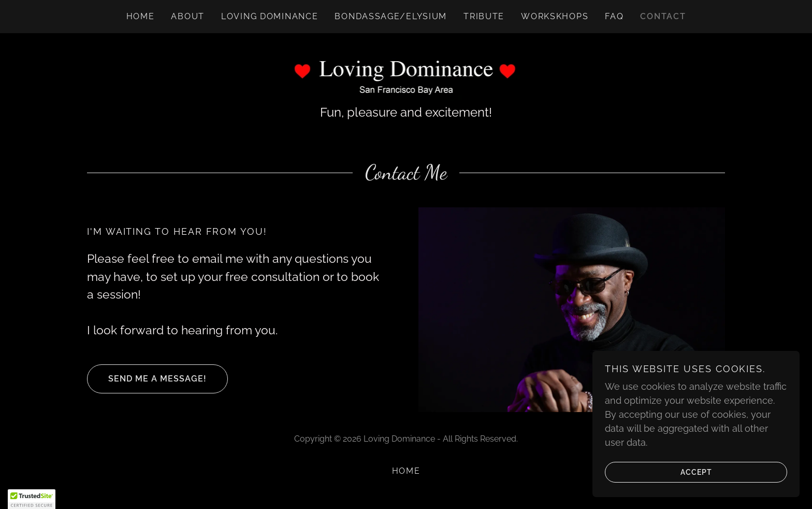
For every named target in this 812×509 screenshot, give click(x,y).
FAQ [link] (614, 16)
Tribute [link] (484, 16)
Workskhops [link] (555, 16)
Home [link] (141, 16)
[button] (32, 499)
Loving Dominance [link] (270, 16)
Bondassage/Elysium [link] (391, 16)
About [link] (188, 16)
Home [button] (406, 471)
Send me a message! (147, 379)
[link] (406, 74)
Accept (658, 472)
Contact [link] (663, 16)
